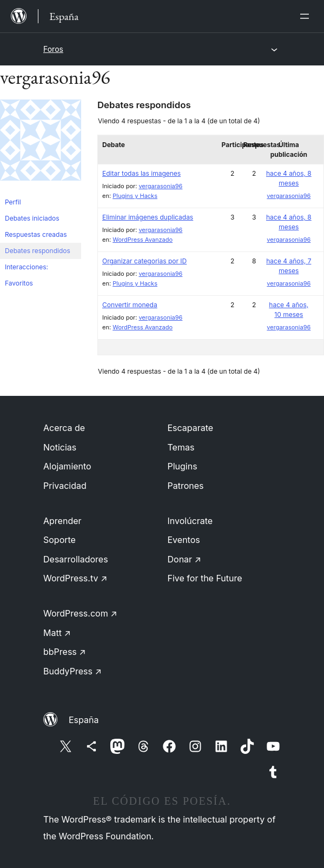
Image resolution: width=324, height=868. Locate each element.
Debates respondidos (38, 251)
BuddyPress (72, 671)
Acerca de (64, 428)
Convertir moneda (130, 305)
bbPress (65, 652)
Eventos (184, 540)
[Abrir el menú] (307, 16)
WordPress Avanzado (143, 240)
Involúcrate (190, 521)
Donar (185, 559)
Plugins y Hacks (135, 196)
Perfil (13, 202)
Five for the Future (205, 578)
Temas (181, 447)
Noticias (60, 447)
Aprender (62, 521)
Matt (57, 633)
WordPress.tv (75, 578)
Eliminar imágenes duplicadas (148, 217)
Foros (53, 49)
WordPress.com (80, 613)
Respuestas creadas (36, 234)
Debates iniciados (32, 218)
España (84, 720)
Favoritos (19, 283)
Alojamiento (67, 466)
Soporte (59, 540)
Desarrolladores (76, 559)
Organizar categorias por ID (144, 261)
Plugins (183, 466)
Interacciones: (27, 267)
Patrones (186, 486)
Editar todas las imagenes (141, 173)
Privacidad (65, 486)
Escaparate (191, 428)
